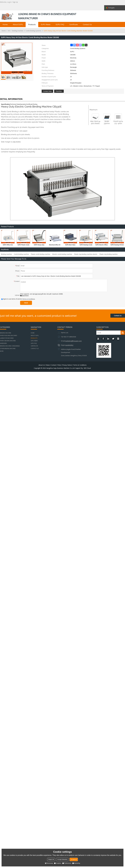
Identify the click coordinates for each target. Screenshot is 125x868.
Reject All (51, 859)
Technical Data (15, 104)
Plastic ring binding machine (108, 254)
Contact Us (118, 316)
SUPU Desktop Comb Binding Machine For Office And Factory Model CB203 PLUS (86, 245)
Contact (54, 365)
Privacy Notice (67, 365)
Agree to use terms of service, (18, 299)
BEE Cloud (87, 368)
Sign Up (15, 2)
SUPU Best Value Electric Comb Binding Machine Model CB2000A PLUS (70, 245)
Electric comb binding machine (62, 254)
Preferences (67, 863)
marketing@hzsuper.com (73, 341)
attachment (24, 296)
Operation (23, 104)
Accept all (74, 859)
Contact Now (47, 91)
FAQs (59, 365)
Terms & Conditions (29, 299)
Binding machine (18, 31)
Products (32, 24)
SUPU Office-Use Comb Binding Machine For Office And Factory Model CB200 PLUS (8, 245)
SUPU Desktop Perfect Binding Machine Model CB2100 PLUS (117, 245)
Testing (35, 104)
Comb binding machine (21, 254)
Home (5, 24)
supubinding (69, 345)
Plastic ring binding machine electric (86, 254)
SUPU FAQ (60, 24)
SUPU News (46, 24)
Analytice (58, 863)
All (9, 31)
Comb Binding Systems (33, 31)
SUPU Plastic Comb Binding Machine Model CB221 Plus (23, 245)
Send (26, 303)
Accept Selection (62, 859)
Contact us (87, 24)
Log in (9, 2)
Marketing (76, 863)
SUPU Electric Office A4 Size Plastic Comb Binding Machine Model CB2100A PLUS (102, 245)
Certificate (74, 24)
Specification (6, 104)
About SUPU (18, 24)
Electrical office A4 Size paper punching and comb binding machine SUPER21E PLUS (55, 245)
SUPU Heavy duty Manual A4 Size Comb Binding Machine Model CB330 (39, 245)
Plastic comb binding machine (41, 254)
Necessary (49, 863)
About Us (42, 365)
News (48, 365)
